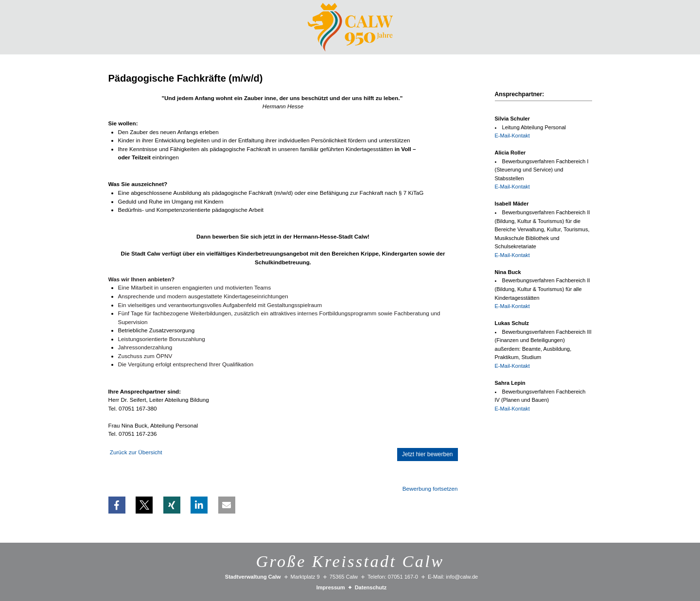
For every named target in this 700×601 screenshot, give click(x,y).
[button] (117, 505)
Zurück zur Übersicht (136, 452)
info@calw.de (462, 577)
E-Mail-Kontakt (512, 136)
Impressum (331, 587)
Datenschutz (371, 587)
